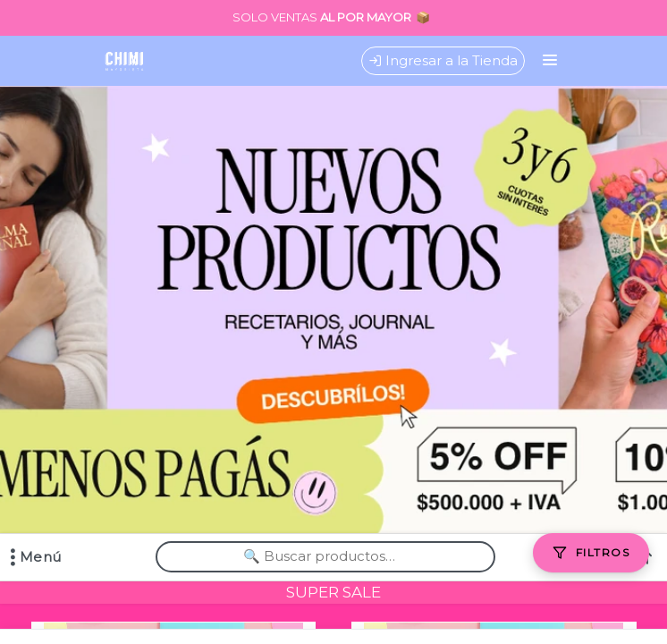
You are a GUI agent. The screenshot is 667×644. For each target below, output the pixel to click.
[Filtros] (591, 553)
